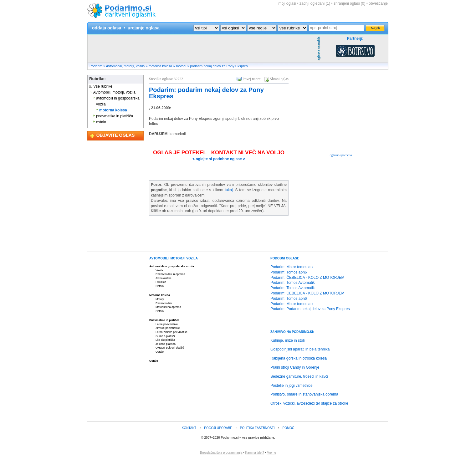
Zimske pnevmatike (168, 328)
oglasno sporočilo (341, 155)
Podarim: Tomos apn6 (289, 272)
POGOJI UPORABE (218, 428)
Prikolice (161, 282)
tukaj (229, 190)
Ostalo (160, 286)
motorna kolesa (160, 66)
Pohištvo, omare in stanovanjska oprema (304, 394)
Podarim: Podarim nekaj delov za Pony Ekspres (310, 309)
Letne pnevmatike (167, 324)
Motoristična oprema (168, 307)
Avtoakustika (164, 278)
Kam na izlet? (255, 453)
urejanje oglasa (144, 28)
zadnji (315, 3)
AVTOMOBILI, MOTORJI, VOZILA (174, 258)
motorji (181, 66)
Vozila (159, 270)
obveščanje (378, 3)
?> (233, 28)
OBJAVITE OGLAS (116, 135)
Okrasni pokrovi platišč (170, 348)
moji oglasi (287, 3)
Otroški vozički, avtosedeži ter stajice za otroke (309, 403)
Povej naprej (252, 79)
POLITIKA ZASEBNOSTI (257, 428)
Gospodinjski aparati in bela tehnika (300, 349)
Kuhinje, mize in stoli (287, 340)
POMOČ (289, 428)
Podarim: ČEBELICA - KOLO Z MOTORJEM (307, 278)
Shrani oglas (279, 79)
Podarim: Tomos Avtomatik (293, 283)
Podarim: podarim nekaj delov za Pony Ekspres (206, 93)
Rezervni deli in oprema (170, 274)
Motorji (160, 299)
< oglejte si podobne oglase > (219, 159)
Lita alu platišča (165, 340)
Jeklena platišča (166, 344)
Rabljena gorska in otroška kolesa (299, 358)
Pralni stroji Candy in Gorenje (295, 367)
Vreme (271, 453)
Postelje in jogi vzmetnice (292, 386)
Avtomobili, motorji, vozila (125, 66)
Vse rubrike (101, 86)
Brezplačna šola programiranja (221, 453)
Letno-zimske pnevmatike (171, 332)
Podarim (96, 66)
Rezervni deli (164, 303)
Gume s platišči (165, 336)
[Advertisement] (202, 49)
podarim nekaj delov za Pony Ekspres (219, 66)
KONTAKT (189, 428)
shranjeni (349, 3)
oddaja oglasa (107, 28)
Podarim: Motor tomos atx (292, 267)
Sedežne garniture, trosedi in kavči (299, 376)
